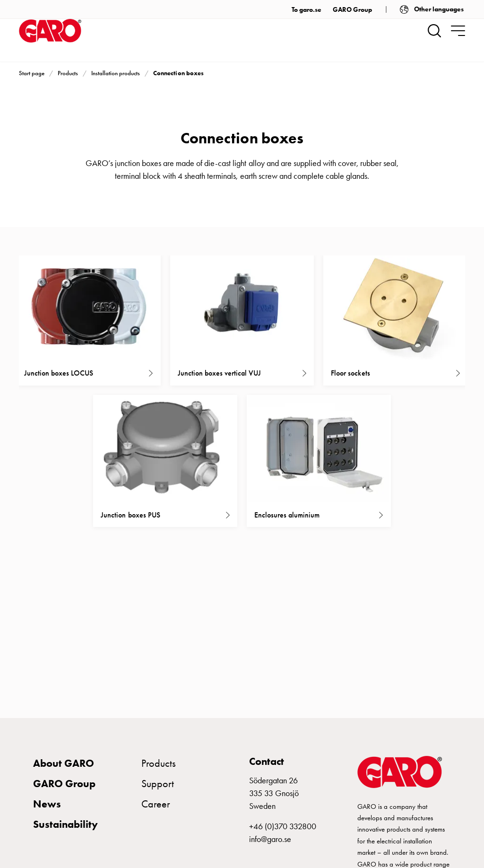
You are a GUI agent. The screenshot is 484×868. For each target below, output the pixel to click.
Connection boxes (178, 73)
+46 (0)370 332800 (283, 826)
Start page (32, 73)
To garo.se (307, 10)
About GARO (64, 763)
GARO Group (352, 10)
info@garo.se (270, 839)
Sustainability (65, 824)
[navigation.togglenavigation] (458, 31)
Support (158, 784)
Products (68, 73)
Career (156, 804)
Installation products (116, 73)
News (47, 804)
